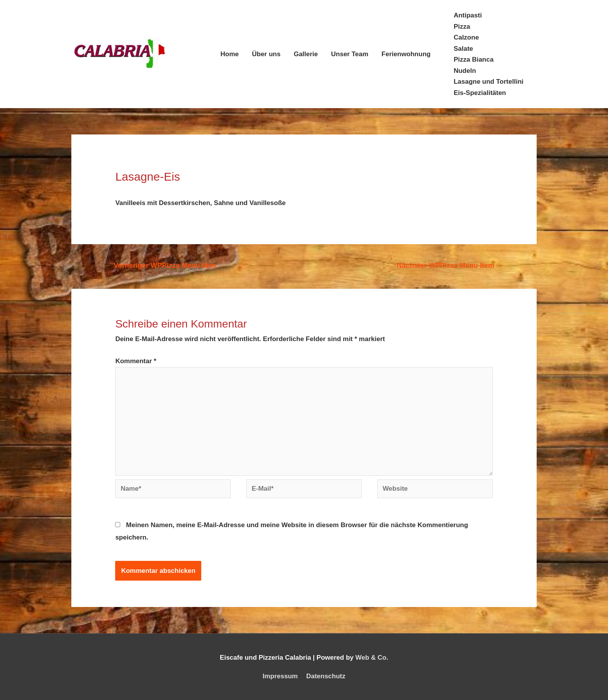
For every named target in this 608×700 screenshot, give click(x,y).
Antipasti (468, 15)
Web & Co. (372, 658)
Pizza (462, 27)
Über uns (266, 54)
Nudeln (465, 71)
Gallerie (306, 54)
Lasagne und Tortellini (489, 82)
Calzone (466, 37)
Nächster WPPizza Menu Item (450, 266)
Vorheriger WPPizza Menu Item (161, 266)
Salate (463, 49)
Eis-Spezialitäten (480, 93)
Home (230, 54)
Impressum (280, 676)
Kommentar (136, 361)
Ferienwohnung (406, 54)
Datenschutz (326, 676)
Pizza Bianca (474, 59)
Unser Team (350, 54)
